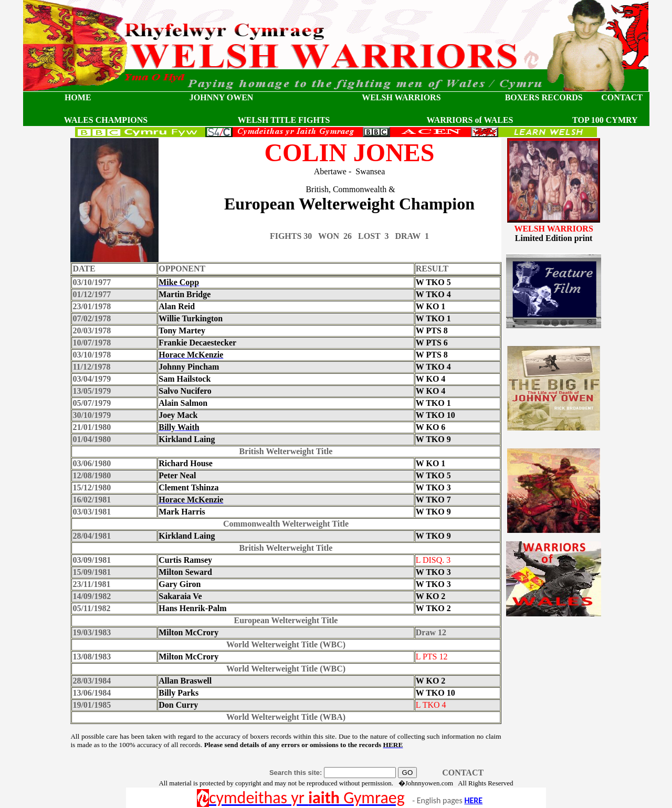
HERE (473, 800)
